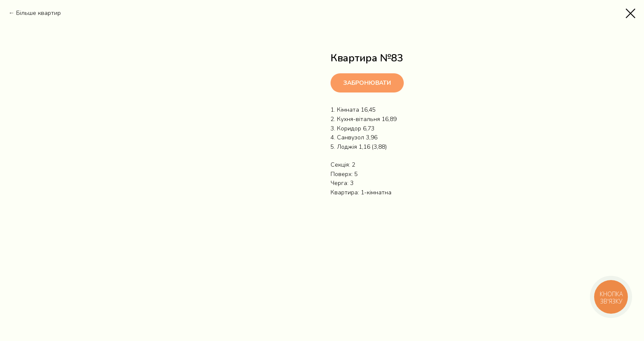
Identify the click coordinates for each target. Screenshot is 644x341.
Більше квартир (39, 13)
